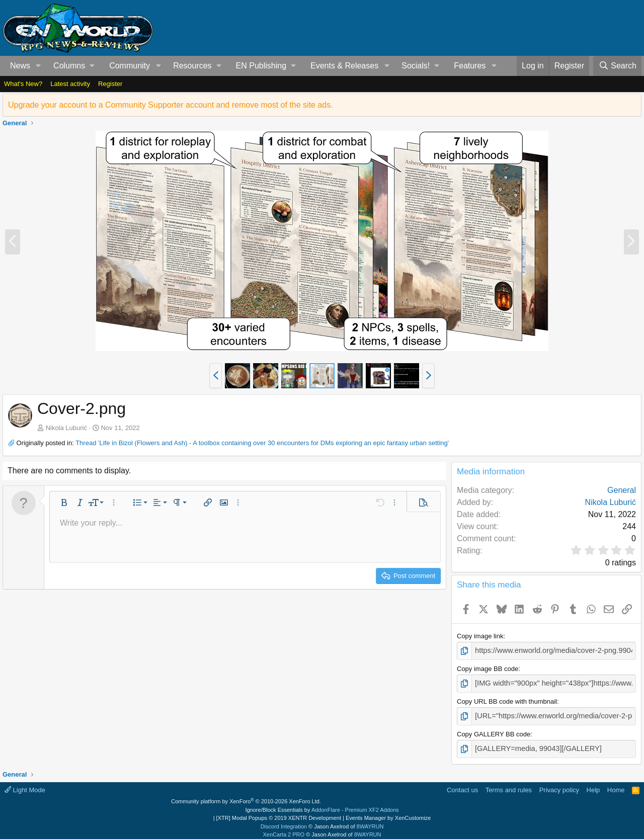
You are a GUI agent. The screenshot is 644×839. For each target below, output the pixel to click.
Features (470, 66)
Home (616, 785)
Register (110, 84)
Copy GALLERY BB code (494, 731)
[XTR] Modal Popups (279, 813)
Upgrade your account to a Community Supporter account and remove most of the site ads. (171, 105)
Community (130, 66)
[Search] (617, 66)
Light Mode (25, 785)
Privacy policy (559, 785)
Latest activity (70, 84)
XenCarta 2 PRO (284, 830)
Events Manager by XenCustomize (388, 813)
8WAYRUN (370, 821)
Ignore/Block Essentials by (322, 805)
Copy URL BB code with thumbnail (507, 699)
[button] (38, 66)
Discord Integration (284, 821)
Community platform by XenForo (246, 797)
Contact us (462, 785)
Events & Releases (344, 66)
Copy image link (480, 636)
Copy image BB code (488, 668)
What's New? (23, 84)
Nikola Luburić (66, 428)
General (622, 490)
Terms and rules (509, 785)
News (20, 66)
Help (593, 785)
